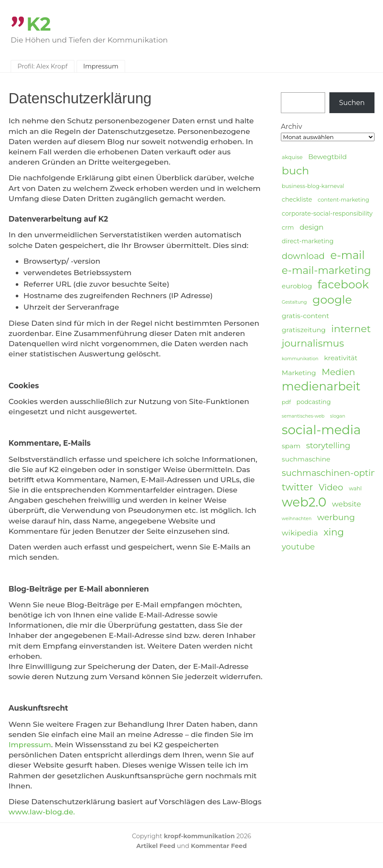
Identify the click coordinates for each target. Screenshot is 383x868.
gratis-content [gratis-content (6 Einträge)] (305, 316)
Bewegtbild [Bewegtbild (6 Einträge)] (327, 157)
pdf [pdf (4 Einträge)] (286, 402)
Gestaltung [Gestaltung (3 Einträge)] (294, 302)
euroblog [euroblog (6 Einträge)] (297, 286)
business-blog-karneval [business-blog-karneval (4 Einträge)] (313, 186)
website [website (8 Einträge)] (346, 504)
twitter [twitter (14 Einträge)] (297, 487)
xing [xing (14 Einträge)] (334, 532)
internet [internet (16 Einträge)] (351, 329)
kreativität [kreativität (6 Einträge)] (340, 358)
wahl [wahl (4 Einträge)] (355, 488)
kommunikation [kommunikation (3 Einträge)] (300, 359)
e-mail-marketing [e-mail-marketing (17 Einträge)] (326, 270)
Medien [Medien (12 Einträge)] (339, 372)
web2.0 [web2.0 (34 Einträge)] (304, 502)
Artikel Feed (156, 846)
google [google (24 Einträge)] (332, 300)
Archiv (292, 127)
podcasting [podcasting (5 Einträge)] (314, 402)
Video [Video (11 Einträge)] (331, 487)
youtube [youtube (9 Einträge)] (298, 547)
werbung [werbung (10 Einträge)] (336, 517)
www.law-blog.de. (42, 812)
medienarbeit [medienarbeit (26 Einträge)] (321, 387)
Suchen (352, 103)
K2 (39, 24)
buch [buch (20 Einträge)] (295, 171)
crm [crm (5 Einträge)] (288, 228)
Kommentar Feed (219, 846)
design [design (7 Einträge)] (312, 227)
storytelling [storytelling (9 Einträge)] (328, 445)
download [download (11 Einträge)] (303, 256)
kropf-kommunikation (199, 836)
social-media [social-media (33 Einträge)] (321, 430)
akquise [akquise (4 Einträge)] (292, 157)
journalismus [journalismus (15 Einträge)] (313, 343)
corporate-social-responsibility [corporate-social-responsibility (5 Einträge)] (327, 213)
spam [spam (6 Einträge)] (291, 446)
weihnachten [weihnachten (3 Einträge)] (297, 519)
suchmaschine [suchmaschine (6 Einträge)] (306, 459)
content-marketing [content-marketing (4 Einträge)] (343, 200)
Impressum (101, 66)
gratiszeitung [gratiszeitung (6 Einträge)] (304, 330)
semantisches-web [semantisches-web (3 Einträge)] (303, 416)
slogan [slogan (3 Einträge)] (338, 416)
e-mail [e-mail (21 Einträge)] (347, 255)
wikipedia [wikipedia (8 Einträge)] (300, 533)
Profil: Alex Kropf (43, 66)
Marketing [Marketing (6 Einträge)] (299, 373)
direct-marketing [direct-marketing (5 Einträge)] (308, 241)
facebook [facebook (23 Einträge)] (343, 285)
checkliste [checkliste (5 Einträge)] (297, 199)
